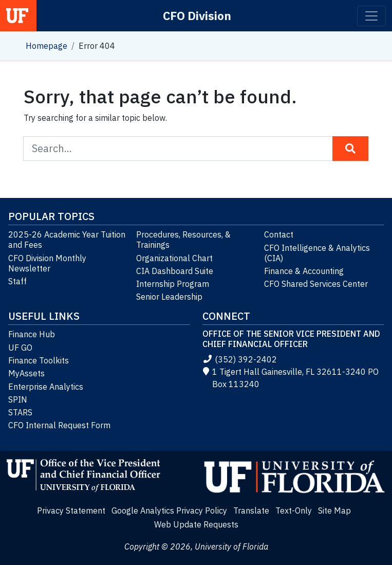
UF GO (20, 348)
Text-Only (294, 511)
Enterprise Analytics (46, 387)
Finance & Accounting (304, 271)
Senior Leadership (169, 297)
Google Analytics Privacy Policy (169, 511)
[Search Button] (350, 149)
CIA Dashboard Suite (175, 271)
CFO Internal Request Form (59, 425)
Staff (17, 281)
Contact (279, 234)
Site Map (334, 511)
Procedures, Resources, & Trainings (183, 240)
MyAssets (26, 373)
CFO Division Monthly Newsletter (47, 263)
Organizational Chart (174, 258)
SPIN (18, 399)
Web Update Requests (196, 524)
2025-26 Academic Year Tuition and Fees (67, 240)
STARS (20, 412)
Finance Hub (32, 334)
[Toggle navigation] (371, 16)
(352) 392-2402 (240, 359)
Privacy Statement (71, 511)
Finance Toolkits (39, 360)
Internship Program (173, 284)
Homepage (46, 46)
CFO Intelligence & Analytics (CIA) (317, 253)
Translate (251, 511)
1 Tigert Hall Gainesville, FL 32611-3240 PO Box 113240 (291, 378)
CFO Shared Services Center (316, 284)
